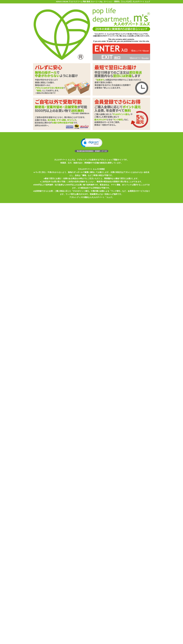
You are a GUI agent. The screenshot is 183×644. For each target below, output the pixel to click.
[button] (92, 143)
